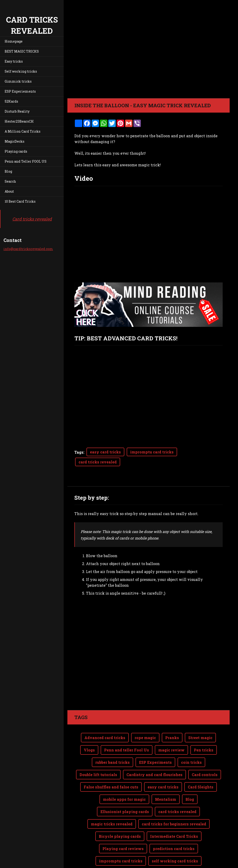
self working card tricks (175, 842)
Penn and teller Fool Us (127, 731)
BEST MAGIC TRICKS (22, 51)
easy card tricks (105, 452)
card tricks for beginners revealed (174, 805)
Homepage (14, 41)
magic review (171, 731)
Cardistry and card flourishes (154, 756)
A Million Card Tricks (23, 131)
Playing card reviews (123, 830)
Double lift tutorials (98, 756)
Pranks (172, 719)
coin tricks (191, 744)
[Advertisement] (149, 641)
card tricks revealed (98, 462)
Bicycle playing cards (120, 818)
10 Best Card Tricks (20, 201)
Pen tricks (204, 731)
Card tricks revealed (32, 219)
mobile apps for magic (124, 781)
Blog (8, 171)
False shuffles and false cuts (111, 768)
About (9, 191)
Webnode (218, 862)
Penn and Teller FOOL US (26, 161)
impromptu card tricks (152, 452)
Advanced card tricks (105, 719)
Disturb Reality (17, 111)
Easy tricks (14, 61)
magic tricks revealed (112, 805)
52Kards (11, 101)
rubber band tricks (112, 744)
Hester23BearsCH (19, 121)
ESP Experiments (155, 744)
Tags (79, 452)
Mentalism (166, 781)
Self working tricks (21, 71)
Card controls (205, 756)
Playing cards (16, 151)
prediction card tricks (174, 830)
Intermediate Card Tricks (174, 818)
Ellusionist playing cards (125, 793)
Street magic (200, 719)
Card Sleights (201, 768)
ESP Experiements (20, 91)
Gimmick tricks (18, 81)
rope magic (145, 719)
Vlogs (89, 731)
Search (10, 181)
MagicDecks (15, 141)
